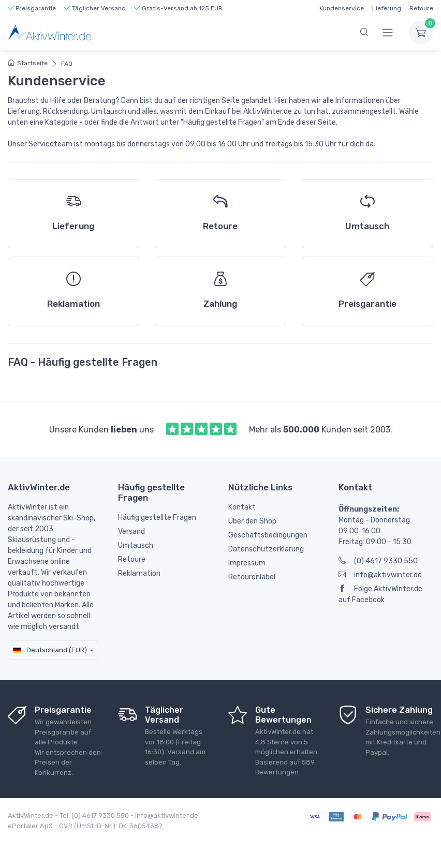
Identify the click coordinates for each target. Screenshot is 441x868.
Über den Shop (252, 521)
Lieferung (387, 8)
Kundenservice (342, 8)
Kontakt (242, 507)
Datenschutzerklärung (266, 549)
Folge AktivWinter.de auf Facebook (380, 594)
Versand (131, 532)
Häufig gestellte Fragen (157, 518)
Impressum (247, 563)
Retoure (421, 8)
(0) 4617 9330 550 (378, 561)
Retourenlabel (252, 577)
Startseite (28, 63)
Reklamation (139, 573)
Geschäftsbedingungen (268, 535)
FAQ (67, 64)
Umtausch (136, 545)
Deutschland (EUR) (50, 650)
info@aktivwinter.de (380, 575)
